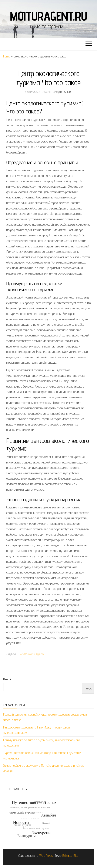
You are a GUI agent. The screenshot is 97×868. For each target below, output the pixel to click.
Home (7, 56)
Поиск (7, 679)
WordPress (46, 856)
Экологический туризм (31, 654)
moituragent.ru (48, 16)
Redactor (66, 92)
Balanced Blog (70, 856)
